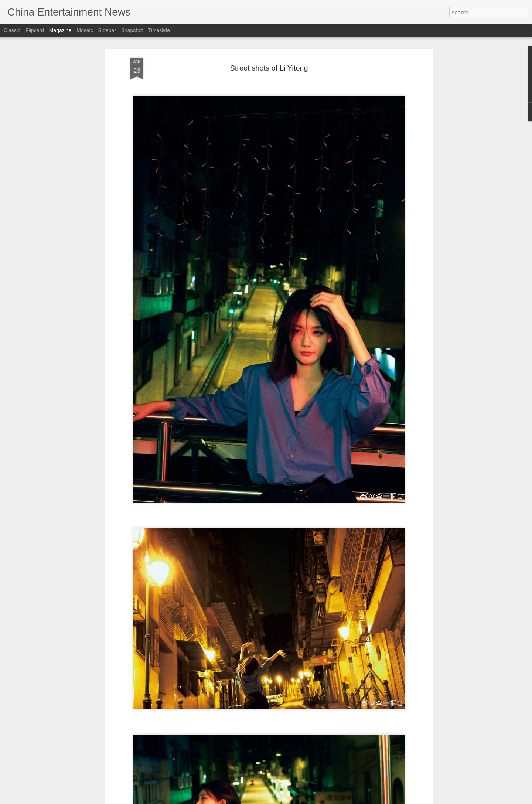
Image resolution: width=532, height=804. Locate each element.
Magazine (60, 30)
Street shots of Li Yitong (269, 68)
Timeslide (159, 30)
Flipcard (35, 30)
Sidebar (107, 30)
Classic (12, 30)
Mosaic (85, 30)
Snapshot (132, 30)
